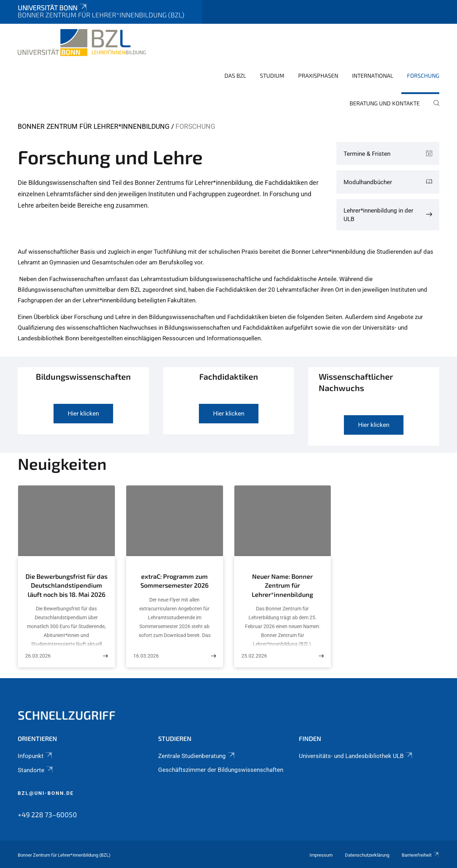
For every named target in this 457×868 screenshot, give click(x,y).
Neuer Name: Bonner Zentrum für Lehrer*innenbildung (282, 585)
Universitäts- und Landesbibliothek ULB (356, 756)
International (373, 75)
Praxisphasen (318, 75)
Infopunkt (35, 756)
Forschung (423, 75)
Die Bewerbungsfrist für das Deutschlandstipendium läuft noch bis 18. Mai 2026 (66, 585)
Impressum (321, 855)
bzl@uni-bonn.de (46, 793)
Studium (272, 75)
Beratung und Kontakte (385, 103)
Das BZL (235, 75)
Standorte (36, 770)
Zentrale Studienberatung (197, 756)
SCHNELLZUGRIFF (67, 715)
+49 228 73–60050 (47, 814)
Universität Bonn (53, 8)
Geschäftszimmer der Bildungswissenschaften (221, 770)
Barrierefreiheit (420, 855)
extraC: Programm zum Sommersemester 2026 (174, 581)
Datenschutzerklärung (367, 855)
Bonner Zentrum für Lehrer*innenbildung (94, 127)
